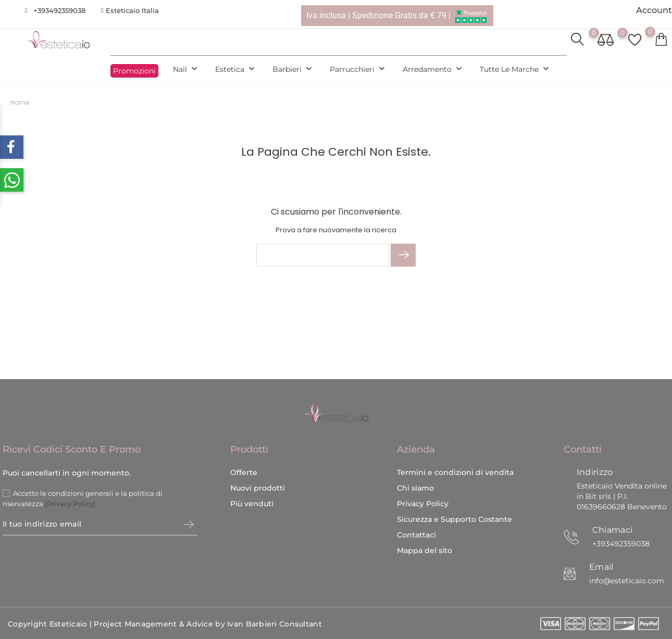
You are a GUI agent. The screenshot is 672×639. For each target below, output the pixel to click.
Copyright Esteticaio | (51, 624)
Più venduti (252, 504)
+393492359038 (59, 10)
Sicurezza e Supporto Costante (455, 519)
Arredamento (433, 70)
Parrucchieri (358, 70)
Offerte (244, 472)
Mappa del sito (425, 550)
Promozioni (134, 71)
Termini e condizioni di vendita (455, 472)
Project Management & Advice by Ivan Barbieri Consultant (208, 624)
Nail (186, 70)
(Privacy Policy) (70, 504)
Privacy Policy (423, 504)
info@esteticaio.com (627, 581)
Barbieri (293, 70)
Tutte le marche (515, 70)
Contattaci (416, 535)
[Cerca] (323, 255)
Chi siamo (415, 488)
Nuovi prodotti (258, 488)
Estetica (236, 70)
